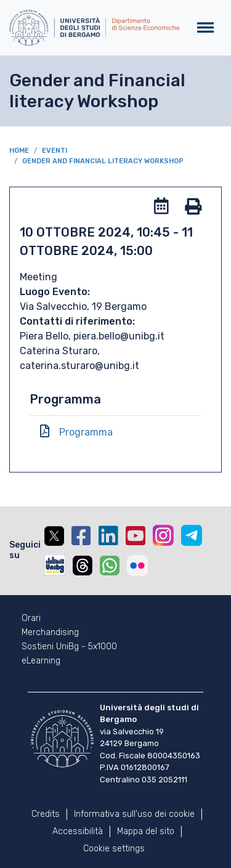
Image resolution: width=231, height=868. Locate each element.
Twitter (54, 536)
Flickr (137, 566)
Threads (83, 566)
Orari (31, 619)
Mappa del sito (146, 831)
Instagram (163, 535)
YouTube (136, 536)
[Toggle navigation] (205, 28)
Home (19, 151)
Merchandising (50, 633)
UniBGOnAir (55, 565)
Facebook (81, 536)
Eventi (55, 151)
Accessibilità (78, 831)
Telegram (192, 535)
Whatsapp (110, 566)
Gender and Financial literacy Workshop (103, 161)
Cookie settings (114, 849)
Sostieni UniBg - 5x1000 (69, 647)
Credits (46, 814)
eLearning (41, 661)
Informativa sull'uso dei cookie (134, 814)
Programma (86, 432)
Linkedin (108, 536)
